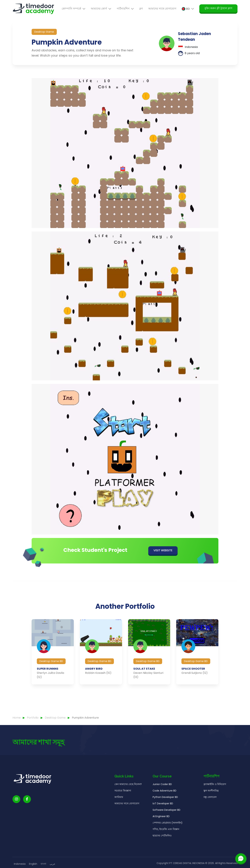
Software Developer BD (166, 819)
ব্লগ (141, 9)
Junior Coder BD (162, 793)
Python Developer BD (165, 806)
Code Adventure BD (164, 799)
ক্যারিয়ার (119, 806)
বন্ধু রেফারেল (210, 806)
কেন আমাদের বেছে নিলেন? (128, 793)
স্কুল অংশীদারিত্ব (211, 799)
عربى (52, 864)
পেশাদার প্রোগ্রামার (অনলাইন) (168, 831)
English (33, 864)
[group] (53, 660)
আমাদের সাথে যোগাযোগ (162, 9)
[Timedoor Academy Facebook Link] (27, 808)
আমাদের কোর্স (101, 9)
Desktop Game (56, 718)
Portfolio (33, 718)
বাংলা (43, 864)
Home (17, 718)
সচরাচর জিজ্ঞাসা (123, 799)
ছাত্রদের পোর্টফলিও (162, 844)
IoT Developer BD (163, 812)
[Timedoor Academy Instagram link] (16, 808)
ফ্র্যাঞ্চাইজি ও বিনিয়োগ (215, 793)
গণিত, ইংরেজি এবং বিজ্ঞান (166, 838)
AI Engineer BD (161, 825)
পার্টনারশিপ (125, 9)
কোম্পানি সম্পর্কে (73, 9)
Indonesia (20, 864)
